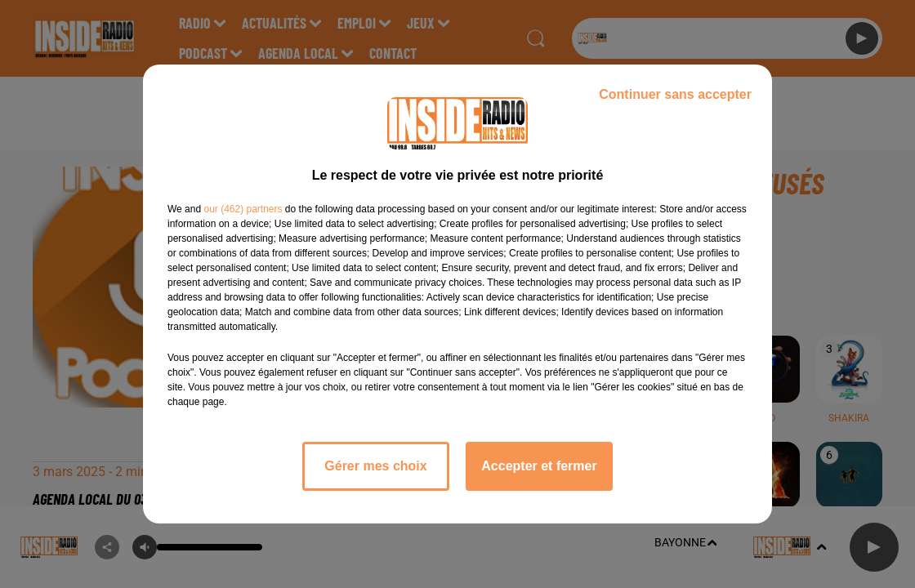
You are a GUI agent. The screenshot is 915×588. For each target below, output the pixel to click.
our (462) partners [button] (243, 209)
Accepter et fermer (539, 466)
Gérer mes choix (375, 466)
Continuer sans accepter (675, 94)
